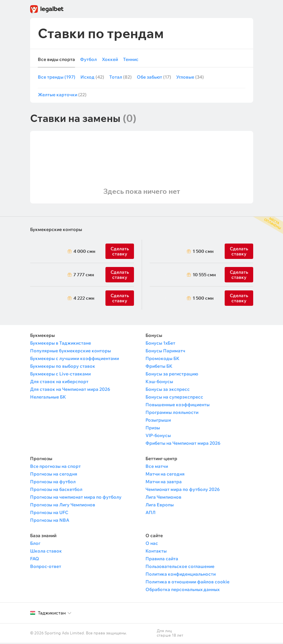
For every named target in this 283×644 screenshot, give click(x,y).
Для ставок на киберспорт (59, 383)
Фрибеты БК (159, 367)
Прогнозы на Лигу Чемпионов (63, 506)
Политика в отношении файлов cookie (187, 583)
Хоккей (110, 60)
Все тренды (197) (57, 78)
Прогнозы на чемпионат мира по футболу (76, 498)
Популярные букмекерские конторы (71, 352)
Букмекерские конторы (56, 231)
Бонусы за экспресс (168, 391)
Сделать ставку (120, 299)
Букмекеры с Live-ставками (60, 375)
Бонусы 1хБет (160, 344)
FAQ (35, 560)
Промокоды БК (162, 360)
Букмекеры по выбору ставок (63, 367)
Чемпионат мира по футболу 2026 (183, 491)
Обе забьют (154, 78)
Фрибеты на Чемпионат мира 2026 (183, 444)
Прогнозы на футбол (53, 483)
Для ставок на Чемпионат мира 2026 (70, 391)
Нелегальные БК (48, 398)
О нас (152, 545)
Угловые (190, 78)
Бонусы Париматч (165, 352)
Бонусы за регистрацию (172, 375)
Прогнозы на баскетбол (56, 491)
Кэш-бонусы (159, 383)
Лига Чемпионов (163, 498)
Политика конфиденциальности (181, 575)
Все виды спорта (56, 60)
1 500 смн (203, 253)
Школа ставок (46, 552)
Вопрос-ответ (46, 568)
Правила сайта (162, 560)
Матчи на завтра (164, 483)
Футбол (88, 60)
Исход (92, 78)
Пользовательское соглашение (180, 568)
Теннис (131, 60)
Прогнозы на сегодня (54, 475)
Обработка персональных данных (183, 591)
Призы (153, 429)
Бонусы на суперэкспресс (174, 398)
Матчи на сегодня (165, 475)
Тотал (121, 78)
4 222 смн (84, 299)
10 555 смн (204, 276)
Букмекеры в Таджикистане (61, 344)
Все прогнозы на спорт (55, 468)
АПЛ (150, 514)
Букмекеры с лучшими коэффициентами (75, 360)
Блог (35, 545)
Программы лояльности (172, 414)
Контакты (156, 552)
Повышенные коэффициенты (178, 406)
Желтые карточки (62, 96)
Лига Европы (160, 506)
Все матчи (157, 468)
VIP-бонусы (158, 437)
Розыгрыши (158, 421)
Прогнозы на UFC (49, 514)
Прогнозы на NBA (50, 521)
